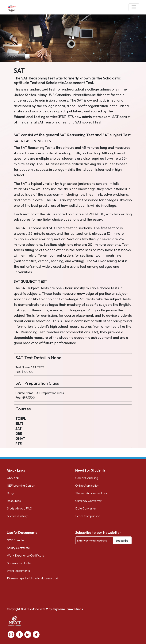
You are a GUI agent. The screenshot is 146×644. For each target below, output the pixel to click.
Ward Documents (18, 571)
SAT (19, 429)
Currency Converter (88, 501)
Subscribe (122, 541)
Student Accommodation (92, 493)
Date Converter (86, 508)
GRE (19, 434)
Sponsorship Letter (19, 563)
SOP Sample (15, 540)
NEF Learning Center (21, 485)
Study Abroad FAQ (19, 508)
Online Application (87, 485)
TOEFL (21, 419)
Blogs (11, 493)
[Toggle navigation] (134, 7)
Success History (17, 516)
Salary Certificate (18, 548)
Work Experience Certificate (25, 555)
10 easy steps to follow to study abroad (32, 578)
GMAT (20, 439)
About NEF (14, 478)
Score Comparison (88, 516)
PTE (19, 444)
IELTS (19, 423)
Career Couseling (87, 478)
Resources (14, 501)
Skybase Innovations (68, 609)
